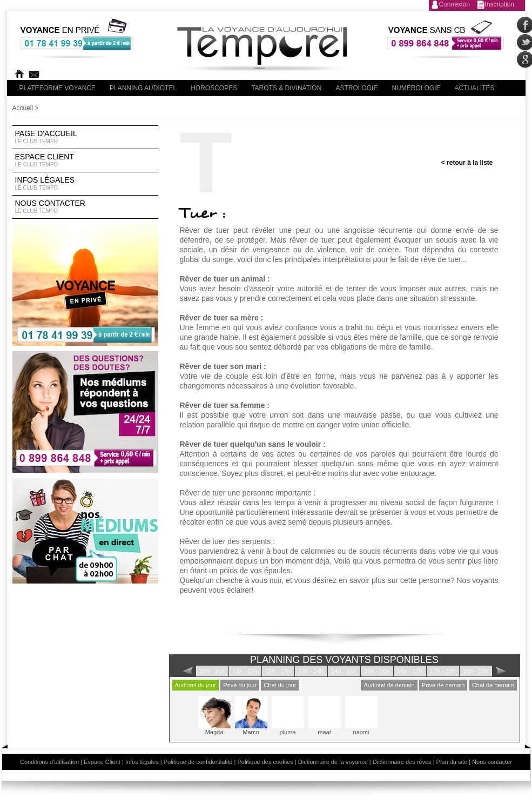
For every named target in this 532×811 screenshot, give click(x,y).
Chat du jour (280, 685)
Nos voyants (477, 580)
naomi (361, 716)
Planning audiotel (143, 88)
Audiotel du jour (196, 685)
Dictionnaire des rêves (402, 762)
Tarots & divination (286, 88)
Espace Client (85, 160)
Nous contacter (85, 207)
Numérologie (416, 88)
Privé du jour (240, 685)
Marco (251, 716)
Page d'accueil (85, 137)
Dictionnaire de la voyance (333, 762)
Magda (214, 716)
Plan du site (452, 762)
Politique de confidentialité (198, 762)
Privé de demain (443, 685)
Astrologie (356, 88)
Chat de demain (493, 685)
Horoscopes (214, 88)
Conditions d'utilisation (49, 762)
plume (288, 716)
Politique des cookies (265, 762)
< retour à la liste (467, 163)
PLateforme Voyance (58, 88)
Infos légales (85, 184)
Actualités (474, 88)
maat (325, 716)
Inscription (500, 4)
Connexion (454, 4)
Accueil (23, 108)
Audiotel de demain (389, 685)
